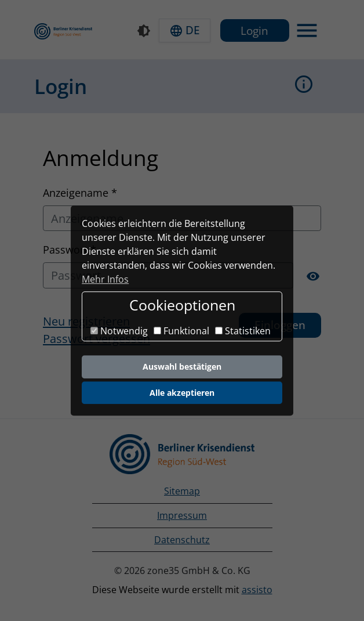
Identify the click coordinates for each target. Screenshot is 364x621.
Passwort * (70, 249)
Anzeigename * (80, 192)
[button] (185, 30)
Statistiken (243, 331)
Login (254, 31)
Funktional (181, 331)
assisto (257, 590)
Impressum (182, 515)
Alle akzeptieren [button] (182, 393)
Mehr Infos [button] (105, 279)
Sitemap (182, 491)
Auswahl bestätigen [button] (182, 367)
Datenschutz (182, 540)
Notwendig (119, 331)
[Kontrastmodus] (144, 31)
